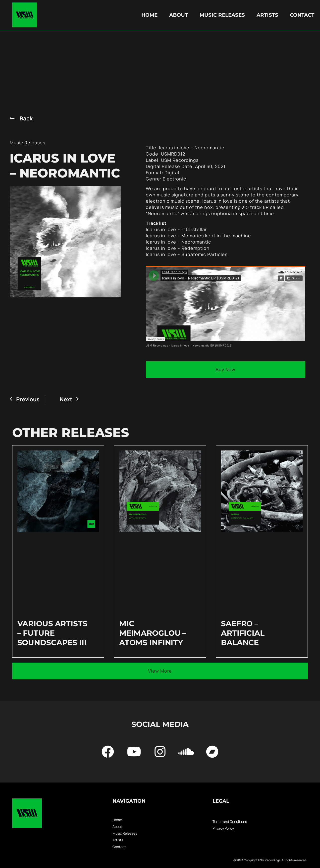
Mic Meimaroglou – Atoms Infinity (153, 633)
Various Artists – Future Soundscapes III (52, 633)
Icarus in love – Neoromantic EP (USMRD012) (202, 346)
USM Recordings (157, 346)
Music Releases (222, 15)
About (179, 15)
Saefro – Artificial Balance (243, 633)
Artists (267, 15)
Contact (302, 15)
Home (149, 15)
